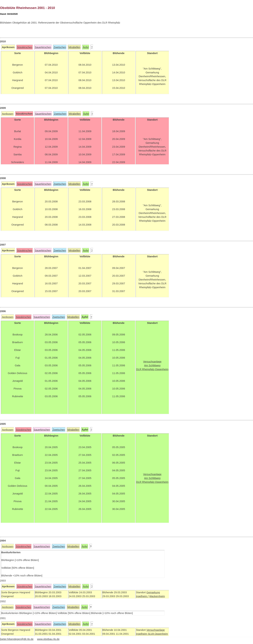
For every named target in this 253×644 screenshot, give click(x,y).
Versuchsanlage (155, 630)
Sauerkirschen (43, 47)
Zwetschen (60, 47)
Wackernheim (157, 596)
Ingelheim (142, 634)
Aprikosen (8, 114)
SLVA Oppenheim (158, 634)
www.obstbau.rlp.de (48, 639)
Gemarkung (153, 592)
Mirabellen (74, 47)
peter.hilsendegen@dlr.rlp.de (17, 639)
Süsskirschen (25, 47)
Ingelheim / (142, 596)
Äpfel (86, 47)
